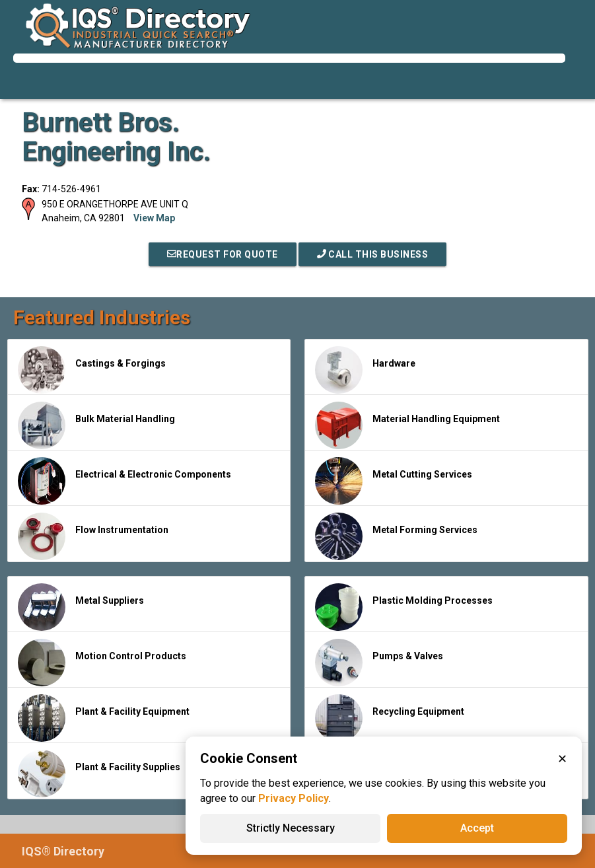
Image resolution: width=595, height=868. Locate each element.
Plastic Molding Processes (404, 607)
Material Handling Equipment (407, 425)
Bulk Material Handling (96, 425)
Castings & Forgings (92, 370)
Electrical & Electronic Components (124, 481)
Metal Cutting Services (394, 481)
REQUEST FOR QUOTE (223, 254)
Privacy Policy (294, 798)
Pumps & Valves (379, 663)
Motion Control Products (102, 663)
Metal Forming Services (396, 536)
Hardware (365, 370)
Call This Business (373, 254)
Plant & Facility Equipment (104, 718)
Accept (477, 828)
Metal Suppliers (81, 607)
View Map (154, 218)
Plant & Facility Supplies (99, 774)
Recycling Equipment (390, 718)
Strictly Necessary (291, 828)
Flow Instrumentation (93, 536)
